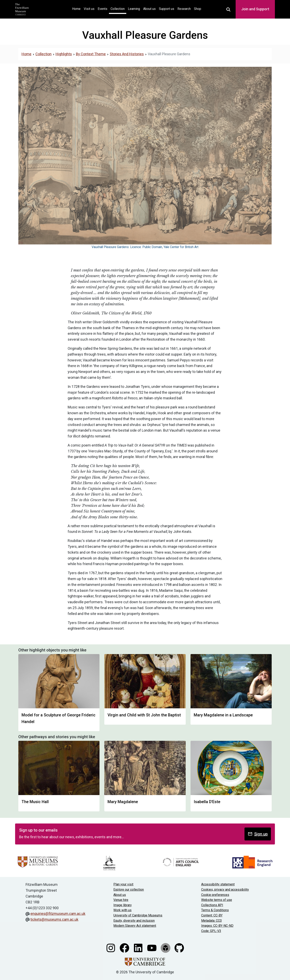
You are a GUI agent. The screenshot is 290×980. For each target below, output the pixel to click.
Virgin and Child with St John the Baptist (144, 715)
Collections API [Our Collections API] (212, 905)
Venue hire (121, 900)
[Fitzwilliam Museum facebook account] (125, 948)
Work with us (122, 910)
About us (149, 9)
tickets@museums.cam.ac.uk (54, 919)
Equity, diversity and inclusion (134, 921)
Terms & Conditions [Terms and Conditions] (215, 910)
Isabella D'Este (207, 802)
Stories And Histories (127, 54)
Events (103, 9)
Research (184, 9)
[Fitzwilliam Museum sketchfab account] (166, 948)
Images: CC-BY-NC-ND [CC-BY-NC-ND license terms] (217, 926)
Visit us (89, 9)
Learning (134, 9)
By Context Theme (91, 54)
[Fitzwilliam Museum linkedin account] (139, 948)
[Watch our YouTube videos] (152, 948)
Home (77, 8)
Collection (118, 9)
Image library (123, 905)
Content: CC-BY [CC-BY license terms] (212, 915)
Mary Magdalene (123, 802)
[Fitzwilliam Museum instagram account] (111, 948)
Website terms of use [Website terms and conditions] (217, 900)
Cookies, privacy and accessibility (225, 890)
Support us (167, 9)
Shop (198, 9)
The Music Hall (35, 802)
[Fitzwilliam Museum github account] (179, 948)
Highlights (64, 54)
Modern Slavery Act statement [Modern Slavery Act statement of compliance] (135, 926)
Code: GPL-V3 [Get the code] (211, 931)
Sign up (258, 834)
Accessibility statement (218, 884)
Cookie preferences (215, 895)
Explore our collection (129, 890)
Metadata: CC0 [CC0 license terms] (211, 921)
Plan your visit (123, 884)
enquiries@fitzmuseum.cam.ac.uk (58, 914)
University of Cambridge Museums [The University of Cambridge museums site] (138, 915)
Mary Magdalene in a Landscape (223, 715)
